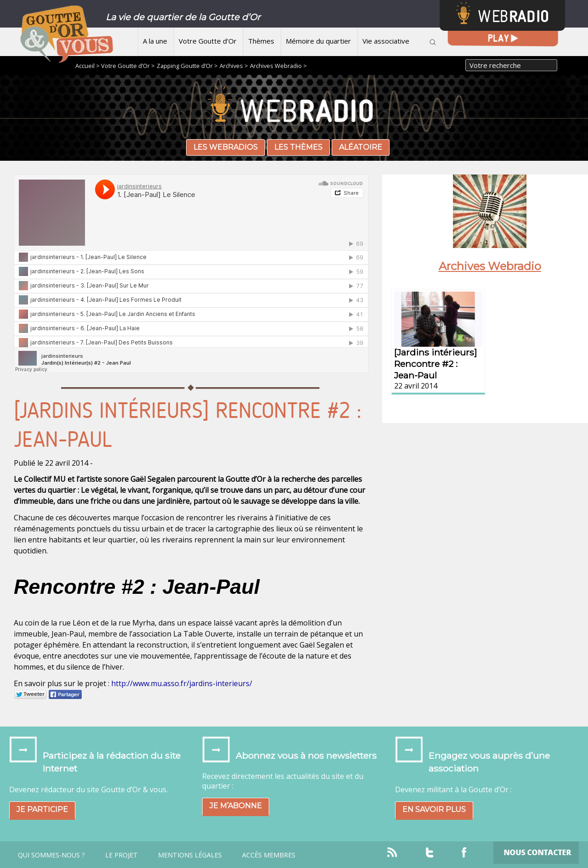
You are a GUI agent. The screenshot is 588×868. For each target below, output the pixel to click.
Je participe (42, 809)
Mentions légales (190, 855)
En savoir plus (434, 809)
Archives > (234, 66)
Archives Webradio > (278, 66)
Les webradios (226, 147)
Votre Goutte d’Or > (128, 66)
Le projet (122, 855)
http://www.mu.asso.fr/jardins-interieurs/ (182, 683)
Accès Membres (269, 855)
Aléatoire (361, 147)
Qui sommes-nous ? (51, 855)
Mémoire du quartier (318, 41)
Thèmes (261, 41)
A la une (155, 41)
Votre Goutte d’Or (208, 41)
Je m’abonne (236, 806)
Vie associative (386, 41)
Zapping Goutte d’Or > (187, 66)
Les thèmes (298, 147)
